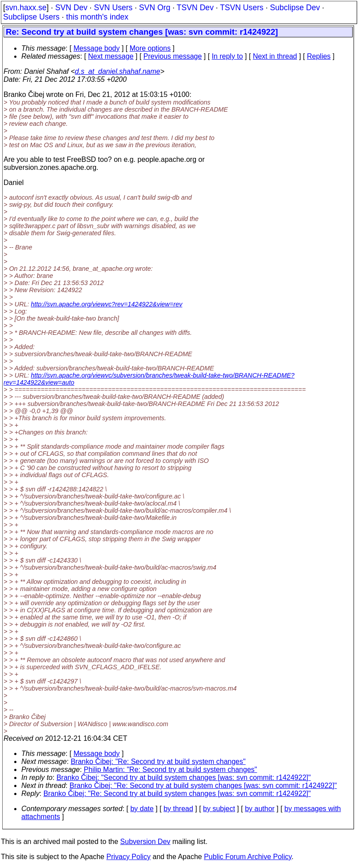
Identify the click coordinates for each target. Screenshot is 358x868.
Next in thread (275, 56)
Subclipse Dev (295, 8)
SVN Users (113, 8)
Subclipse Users (31, 17)
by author (260, 809)
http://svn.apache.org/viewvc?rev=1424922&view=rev (107, 304)
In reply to (227, 56)
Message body (96, 48)
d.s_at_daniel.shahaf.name (118, 71)
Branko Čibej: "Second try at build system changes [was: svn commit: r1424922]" (184, 778)
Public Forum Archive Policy (248, 857)
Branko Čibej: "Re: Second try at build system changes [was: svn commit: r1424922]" (203, 786)
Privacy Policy (128, 857)
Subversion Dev (145, 842)
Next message (111, 56)
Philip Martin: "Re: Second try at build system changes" (171, 770)
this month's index (97, 17)
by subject (219, 809)
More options (150, 48)
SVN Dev (71, 8)
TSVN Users (242, 8)
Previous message (173, 56)
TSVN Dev (195, 8)
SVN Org (155, 8)
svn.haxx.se (26, 8)
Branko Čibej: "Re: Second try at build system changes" (158, 762)
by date (142, 809)
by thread (178, 809)
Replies (319, 56)
